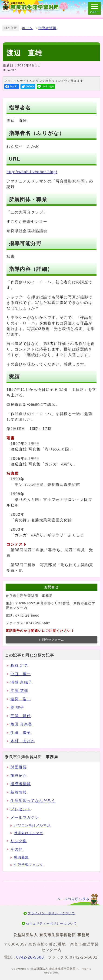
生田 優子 (21, 733)
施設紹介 (19, 775)
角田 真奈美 (21, 724)
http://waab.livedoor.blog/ (32, 172)
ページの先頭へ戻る (73, 899)
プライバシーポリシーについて (51, 913)
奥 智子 (17, 707)
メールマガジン (25, 817)
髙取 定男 (19, 665)
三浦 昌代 (21, 716)
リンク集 (19, 841)
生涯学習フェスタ (29, 865)
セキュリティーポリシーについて (51, 923)
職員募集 (21, 857)
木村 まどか (23, 741)
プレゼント (21, 809)
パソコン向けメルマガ (32, 825)
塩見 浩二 (21, 699)
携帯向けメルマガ (29, 833)
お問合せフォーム (51, 640)
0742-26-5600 (30, 957)
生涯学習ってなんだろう (33, 801)
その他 (17, 849)
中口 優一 (21, 674)
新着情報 (19, 792)
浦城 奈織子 (21, 682)
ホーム (27, 28)
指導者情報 (47, 28)
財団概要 (19, 767)
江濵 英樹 (19, 691)
